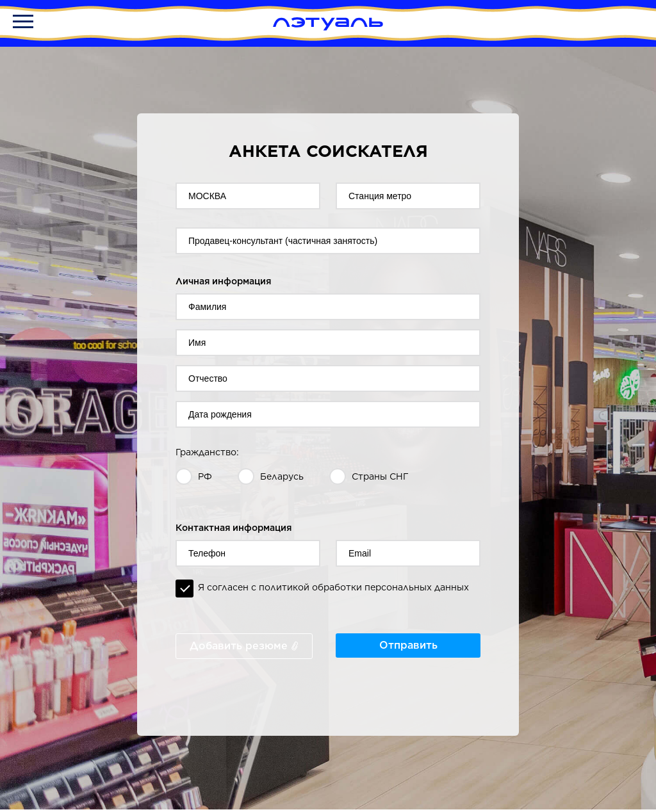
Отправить (408, 645)
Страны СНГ (380, 476)
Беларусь (282, 476)
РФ (205, 476)
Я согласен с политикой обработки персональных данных (333, 587)
